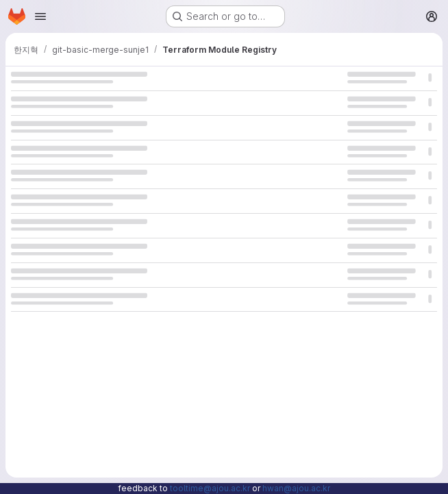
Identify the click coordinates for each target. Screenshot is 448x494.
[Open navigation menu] (40, 16)
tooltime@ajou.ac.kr (210, 488)
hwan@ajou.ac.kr (296, 488)
